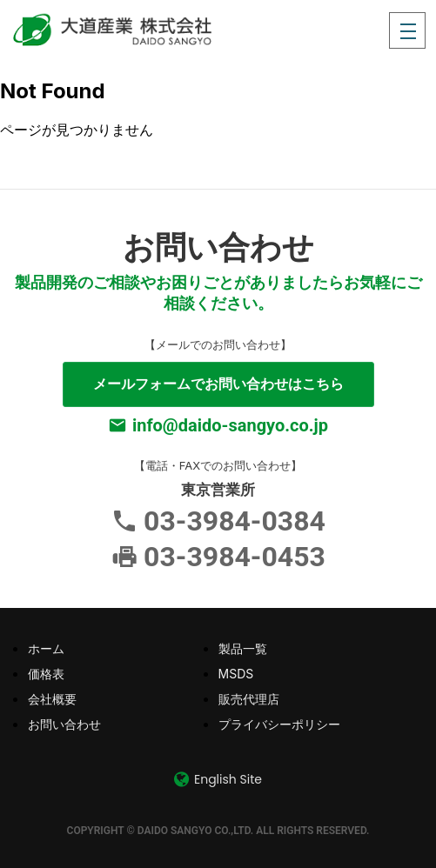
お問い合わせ (64, 724)
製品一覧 (243, 648)
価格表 (46, 674)
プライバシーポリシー (279, 724)
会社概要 (52, 699)
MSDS (236, 674)
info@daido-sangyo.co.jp (230, 425)
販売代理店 (249, 699)
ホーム (46, 648)
